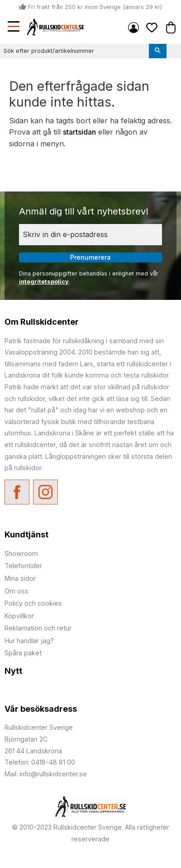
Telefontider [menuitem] (23, 566)
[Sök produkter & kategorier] (74, 51)
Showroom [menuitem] (21, 553)
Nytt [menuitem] (13, 671)
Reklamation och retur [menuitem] (38, 628)
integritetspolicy (44, 282)
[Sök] (158, 51)
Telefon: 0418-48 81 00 (40, 762)
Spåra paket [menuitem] (23, 653)
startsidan (79, 132)
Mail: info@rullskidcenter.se (46, 774)
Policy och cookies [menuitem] (33, 603)
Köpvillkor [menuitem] (19, 616)
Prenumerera (90, 257)
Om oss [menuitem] (17, 591)
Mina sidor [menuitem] (133, 28)
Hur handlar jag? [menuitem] (29, 641)
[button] (14, 28)
